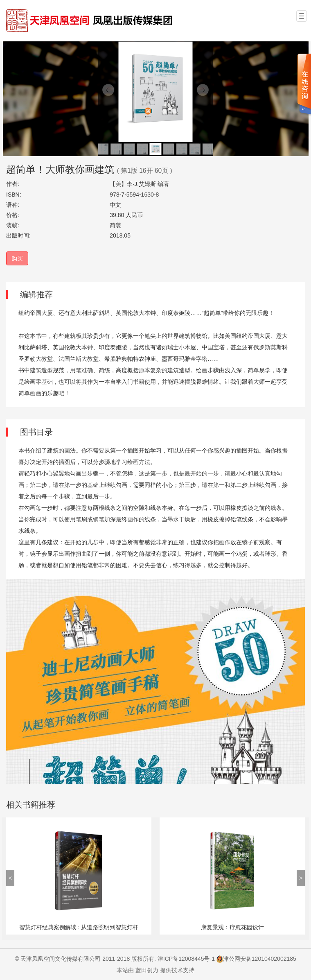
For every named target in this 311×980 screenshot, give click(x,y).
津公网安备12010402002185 (260, 959)
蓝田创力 (147, 970)
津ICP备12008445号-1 (186, 959)
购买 (17, 258)
